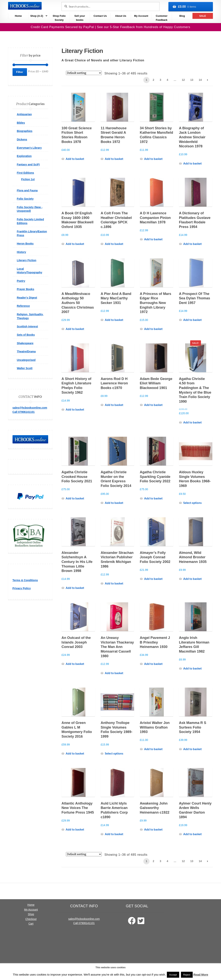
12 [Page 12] (183, 80)
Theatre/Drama (26, 351)
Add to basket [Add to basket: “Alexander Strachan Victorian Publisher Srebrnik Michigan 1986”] (114, 583)
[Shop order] (84, 73)
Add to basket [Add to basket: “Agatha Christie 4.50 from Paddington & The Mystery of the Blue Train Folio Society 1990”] (192, 422)
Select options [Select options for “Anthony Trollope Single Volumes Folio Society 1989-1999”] (114, 753)
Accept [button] (173, 975)
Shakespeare (25, 343)
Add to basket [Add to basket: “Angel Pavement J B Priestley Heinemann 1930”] (153, 664)
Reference (23, 306)
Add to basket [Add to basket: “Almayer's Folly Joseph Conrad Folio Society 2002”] (153, 579)
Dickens (22, 139)
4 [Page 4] (167, 80)
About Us (121, 16)
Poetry (21, 281)
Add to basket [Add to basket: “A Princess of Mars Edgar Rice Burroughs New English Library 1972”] (153, 329)
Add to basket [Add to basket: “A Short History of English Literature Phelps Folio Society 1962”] (75, 409)
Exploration (24, 156)
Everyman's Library (29, 148)
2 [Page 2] (154, 80)
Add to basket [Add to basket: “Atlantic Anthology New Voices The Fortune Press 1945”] (75, 829)
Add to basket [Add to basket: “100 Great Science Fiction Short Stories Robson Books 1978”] (75, 159)
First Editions (25, 173)
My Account (141, 16)
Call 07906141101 (24, 412)
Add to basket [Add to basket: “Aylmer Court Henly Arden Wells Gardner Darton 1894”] (192, 834)
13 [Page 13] (192, 80)
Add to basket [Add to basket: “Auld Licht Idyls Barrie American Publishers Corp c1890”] (114, 834)
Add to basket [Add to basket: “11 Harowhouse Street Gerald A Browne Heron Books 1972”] (114, 159)
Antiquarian (24, 114)
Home (18, 16)
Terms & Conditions (25, 580)
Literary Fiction (26, 260)
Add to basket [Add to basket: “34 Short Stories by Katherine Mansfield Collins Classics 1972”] (153, 159)
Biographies (25, 131)
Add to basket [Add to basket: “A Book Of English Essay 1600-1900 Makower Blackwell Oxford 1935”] (75, 244)
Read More (201, 975)
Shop (31, 914)
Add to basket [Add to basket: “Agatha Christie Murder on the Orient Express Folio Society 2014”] (114, 503)
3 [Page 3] (160, 80)
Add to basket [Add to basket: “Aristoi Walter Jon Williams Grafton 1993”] (153, 749)
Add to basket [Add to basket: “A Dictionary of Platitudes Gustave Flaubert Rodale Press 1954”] (192, 244)
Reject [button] (187, 975)
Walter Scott (25, 368)
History (21, 252)
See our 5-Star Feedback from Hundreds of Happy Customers (144, 27)
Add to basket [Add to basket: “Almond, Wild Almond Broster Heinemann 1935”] (192, 579)
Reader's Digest (27, 298)
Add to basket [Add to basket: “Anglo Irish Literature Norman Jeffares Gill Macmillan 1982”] (192, 668)
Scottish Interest (27, 326)
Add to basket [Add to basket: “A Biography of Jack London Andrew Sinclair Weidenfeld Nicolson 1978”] (192, 163)
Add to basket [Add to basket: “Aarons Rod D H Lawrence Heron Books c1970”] (114, 405)
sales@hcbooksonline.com (30, 408)
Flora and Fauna (27, 190)
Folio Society (25, 199)
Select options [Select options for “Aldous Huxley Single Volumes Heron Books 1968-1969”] (192, 503)
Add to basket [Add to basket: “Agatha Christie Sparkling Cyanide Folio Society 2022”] (153, 498)
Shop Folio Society (59, 18)
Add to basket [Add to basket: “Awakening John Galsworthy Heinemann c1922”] (153, 829)
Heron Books (25, 244)
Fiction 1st (28, 179)
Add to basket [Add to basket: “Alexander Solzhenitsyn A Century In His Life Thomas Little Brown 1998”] (75, 588)
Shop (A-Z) (37, 16)
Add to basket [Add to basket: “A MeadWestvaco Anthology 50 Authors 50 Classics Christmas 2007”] (75, 329)
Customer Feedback (162, 18)
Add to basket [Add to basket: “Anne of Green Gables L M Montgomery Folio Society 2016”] (75, 753)
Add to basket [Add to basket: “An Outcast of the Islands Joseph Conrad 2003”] (75, 664)
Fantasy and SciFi (28, 164)
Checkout (31, 919)
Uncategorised (26, 360)
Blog (182, 16)
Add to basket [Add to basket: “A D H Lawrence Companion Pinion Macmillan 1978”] (153, 239)
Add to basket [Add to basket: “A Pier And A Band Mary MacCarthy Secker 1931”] (114, 320)
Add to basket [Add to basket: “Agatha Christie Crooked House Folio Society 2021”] (75, 498)
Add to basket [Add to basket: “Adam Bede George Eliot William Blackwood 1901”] (153, 405)
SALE (203, 16)
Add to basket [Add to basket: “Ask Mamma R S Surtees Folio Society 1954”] (192, 749)
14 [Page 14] (200, 80)
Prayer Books (25, 289)
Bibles (21, 123)
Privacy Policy (22, 588)
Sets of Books (26, 335)
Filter (20, 72)
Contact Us (100, 16)
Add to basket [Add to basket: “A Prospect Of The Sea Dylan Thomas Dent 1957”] (192, 320)
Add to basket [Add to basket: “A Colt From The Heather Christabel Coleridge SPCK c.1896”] (114, 244)
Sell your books (80, 18)
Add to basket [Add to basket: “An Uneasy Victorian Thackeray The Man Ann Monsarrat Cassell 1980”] (114, 673)
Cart (31, 924)
